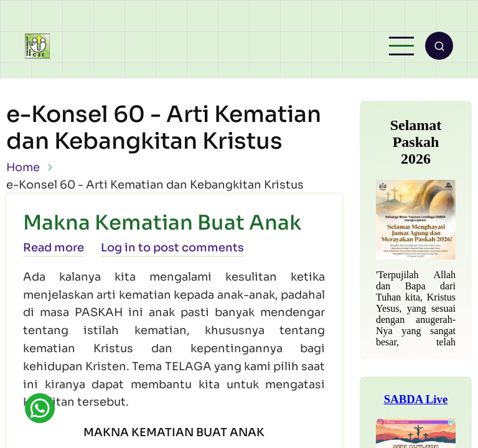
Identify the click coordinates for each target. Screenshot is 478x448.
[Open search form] (439, 46)
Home (23, 167)
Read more (54, 248)
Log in (118, 248)
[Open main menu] (401, 46)
